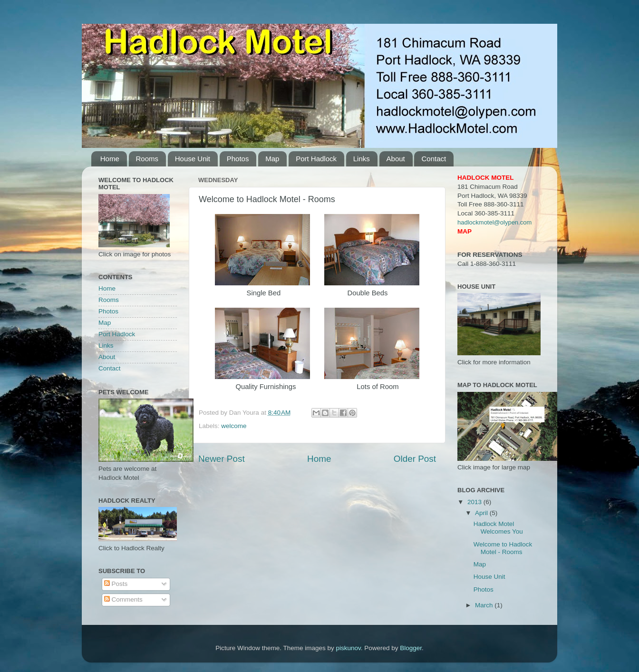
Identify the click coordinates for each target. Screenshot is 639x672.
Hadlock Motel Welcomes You (498, 528)
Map (272, 159)
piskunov (348, 648)
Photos (238, 159)
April (482, 513)
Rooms (147, 159)
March (485, 605)
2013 (475, 502)
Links (362, 159)
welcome (234, 426)
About (396, 159)
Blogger (411, 648)
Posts (116, 584)
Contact (434, 159)
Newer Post (222, 459)
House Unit (193, 159)
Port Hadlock (316, 159)
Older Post (415, 459)
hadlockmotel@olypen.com (494, 222)
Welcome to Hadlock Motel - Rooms (503, 548)
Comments (123, 599)
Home (110, 159)
